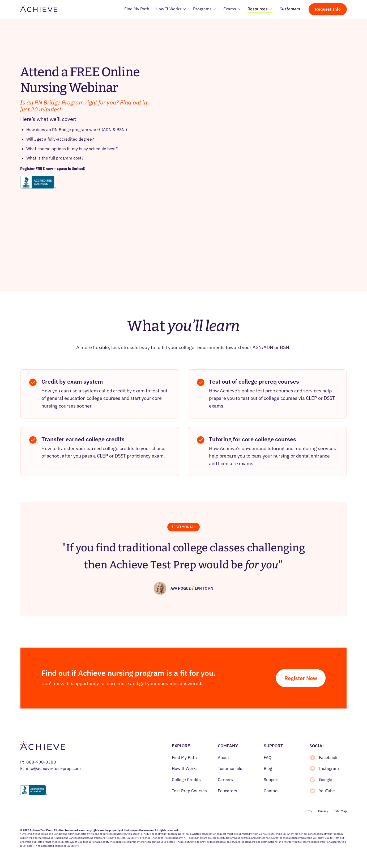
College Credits (186, 779)
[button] (171, 9)
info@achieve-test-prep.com (53, 768)
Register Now (301, 678)
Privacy (323, 811)
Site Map (341, 811)
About (223, 757)
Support (271, 779)
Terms (307, 811)
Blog (268, 768)
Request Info (328, 9)
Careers (225, 779)
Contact (271, 791)
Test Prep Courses (189, 791)
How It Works (185, 768)
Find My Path (184, 757)
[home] (39, 9)
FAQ (268, 757)
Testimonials (230, 768)
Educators (227, 791)
